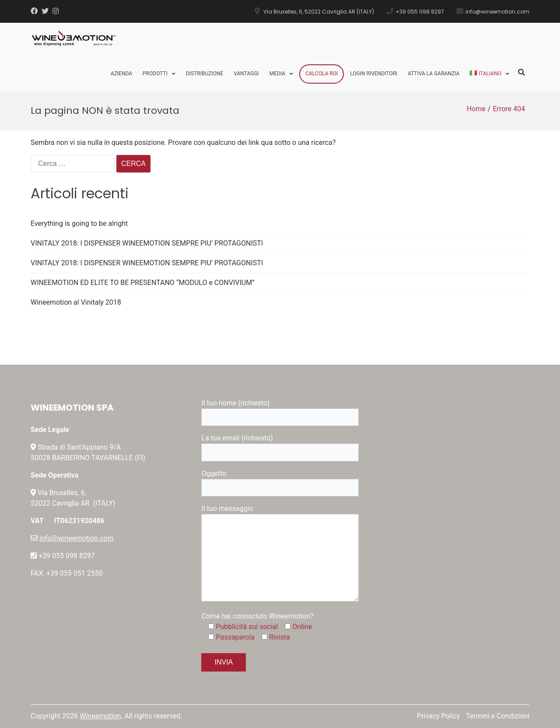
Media (277, 74)
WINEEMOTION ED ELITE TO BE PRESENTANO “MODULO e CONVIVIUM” (143, 283)
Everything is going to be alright (79, 223)
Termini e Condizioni (498, 716)
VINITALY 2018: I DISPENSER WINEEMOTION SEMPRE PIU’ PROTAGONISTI (147, 243)
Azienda (121, 74)
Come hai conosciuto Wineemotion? (257, 616)
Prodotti (155, 74)
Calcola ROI (322, 74)
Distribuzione (205, 74)
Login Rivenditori (374, 74)
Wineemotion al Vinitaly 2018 (76, 302)
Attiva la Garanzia (434, 74)
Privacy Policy (439, 716)
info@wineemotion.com (77, 538)
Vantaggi (246, 74)
